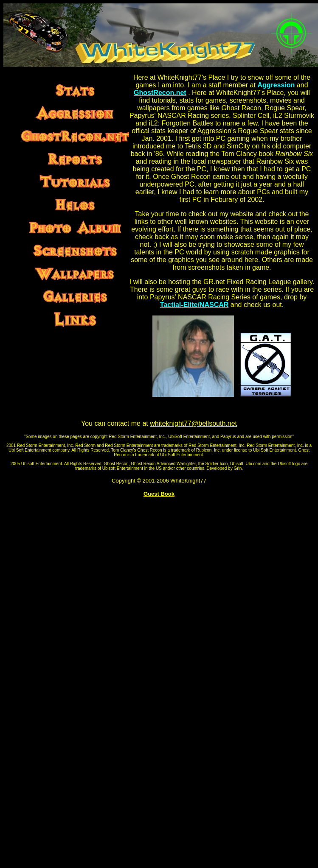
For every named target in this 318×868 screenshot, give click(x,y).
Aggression (276, 85)
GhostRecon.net (160, 93)
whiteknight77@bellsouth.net (193, 423)
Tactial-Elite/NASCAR (194, 305)
